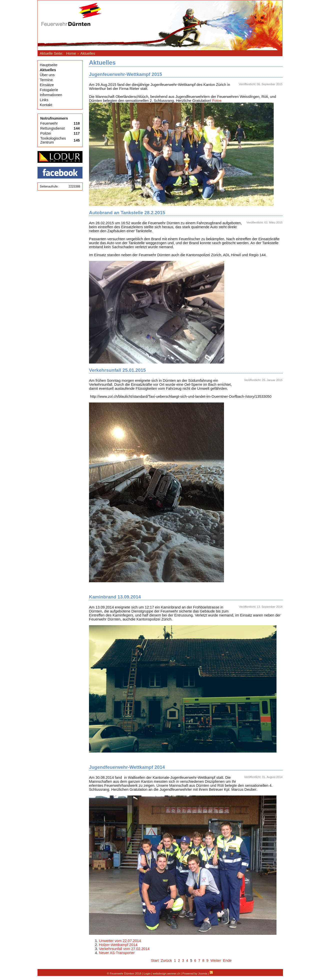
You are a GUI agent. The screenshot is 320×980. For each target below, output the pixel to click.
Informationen (51, 95)
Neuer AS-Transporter (117, 953)
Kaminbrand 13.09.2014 (115, 597)
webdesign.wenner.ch (166, 974)
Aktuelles (48, 70)
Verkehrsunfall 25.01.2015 (117, 370)
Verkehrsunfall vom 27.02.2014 (124, 949)
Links (44, 100)
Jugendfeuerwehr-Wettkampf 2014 (127, 767)
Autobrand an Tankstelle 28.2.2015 (127, 213)
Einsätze (47, 85)
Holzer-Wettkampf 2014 (118, 945)
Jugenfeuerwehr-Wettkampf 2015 (125, 74)
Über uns (47, 75)
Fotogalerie (49, 90)
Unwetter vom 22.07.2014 (120, 941)
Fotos (217, 101)
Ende (227, 961)
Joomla (203, 974)
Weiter (216, 961)
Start (155, 961)
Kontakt (46, 105)
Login (147, 974)
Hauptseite (48, 65)
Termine (46, 80)
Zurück (166, 961)
